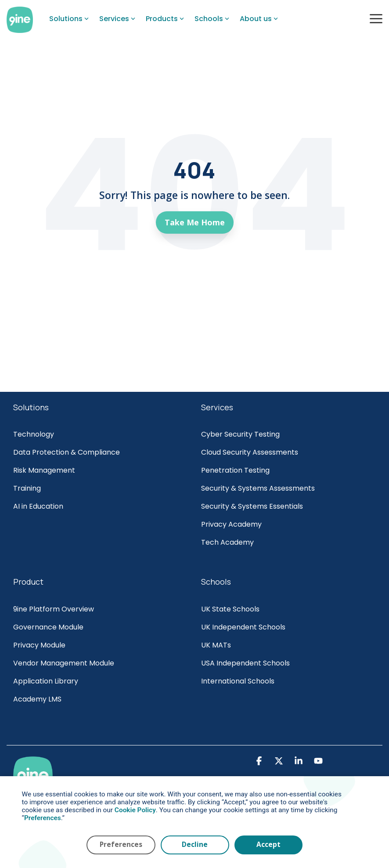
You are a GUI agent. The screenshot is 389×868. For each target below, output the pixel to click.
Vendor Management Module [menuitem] (64, 663)
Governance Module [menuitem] (48, 627)
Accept (268, 844)
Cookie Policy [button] (135, 810)
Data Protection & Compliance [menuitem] (67, 452)
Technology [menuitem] (34, 434)
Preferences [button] (43, 818)
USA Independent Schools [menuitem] (245, 663)
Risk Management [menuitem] (45, 470)
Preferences (121, 844)
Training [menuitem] (27, 488)
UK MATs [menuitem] (216, 645)
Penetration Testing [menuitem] (235, 470)
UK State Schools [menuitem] (230, 609)
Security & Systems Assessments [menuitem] (258, 488)
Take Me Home (195, 222)
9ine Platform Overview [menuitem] (54, 609)
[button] (376, 18)
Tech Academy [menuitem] (227, 542)
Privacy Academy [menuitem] (231, 524)
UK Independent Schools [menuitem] (243, 627)
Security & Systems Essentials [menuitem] (252, 506)
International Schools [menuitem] (238, 681)
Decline (195, 844)
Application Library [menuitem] (46, 681)
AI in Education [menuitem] (38, 506)
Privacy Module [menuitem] (39, 645)
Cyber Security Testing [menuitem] (240, 434)
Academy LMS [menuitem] (37, 699)
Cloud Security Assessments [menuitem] (250, 452)
